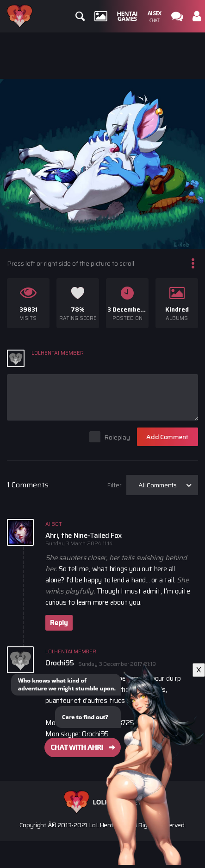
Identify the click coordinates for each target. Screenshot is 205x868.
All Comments (158, 485)
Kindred (177, 310)
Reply (59, 623)
